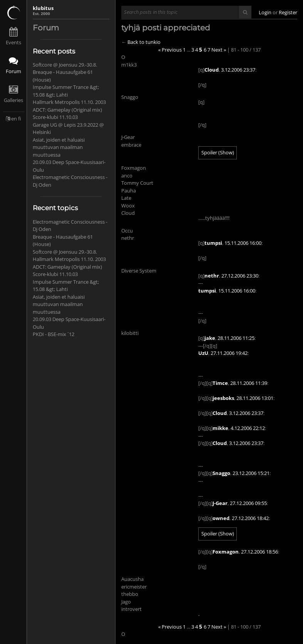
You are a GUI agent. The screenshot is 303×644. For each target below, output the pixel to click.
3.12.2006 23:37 (238, 70)
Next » (219, 50)
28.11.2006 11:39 (249, 383)
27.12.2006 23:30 (240, 276)
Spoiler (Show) (218, 152)
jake (210, 338)
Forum (13, 71)
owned (221, 518)
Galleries (13, 100)
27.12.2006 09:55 (248, 503)
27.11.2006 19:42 (229, 353)
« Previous (170, 50)
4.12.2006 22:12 (248, 428)
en (14, 119)
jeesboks (223, 398)
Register (288, 12)
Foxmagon (226, 552)
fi (20, 119)
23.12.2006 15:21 (251, 473)
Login (265, 12)
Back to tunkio (144, 42)
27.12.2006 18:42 (250, 518)
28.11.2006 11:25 (236, 338)
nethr (212, 276)
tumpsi (213, 243)
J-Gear (220, 503)
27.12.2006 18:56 (259, 552)
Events (13, 42)
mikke (220, 428)
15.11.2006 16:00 (243, 243)
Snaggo (221, 473)
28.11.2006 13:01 (255, 398)
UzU (203, 353)
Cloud (212, 70)
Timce (220, 383)
